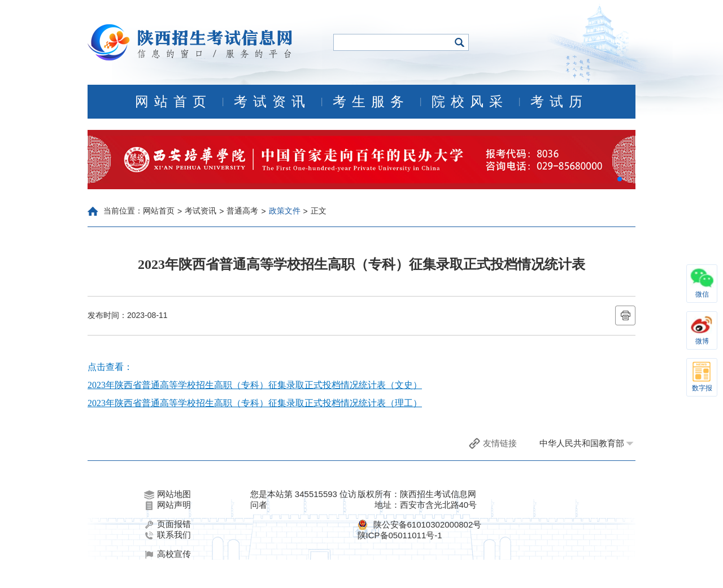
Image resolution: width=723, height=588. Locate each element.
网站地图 (167, 494)
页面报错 (167, 524)
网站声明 (167, 505)
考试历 (559, 102)
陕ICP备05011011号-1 (400, 535)
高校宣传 (167, 554)
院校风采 (470, 102)
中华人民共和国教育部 (582, 443)
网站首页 (173, 102)
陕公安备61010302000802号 (428, 524)
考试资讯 (272, 102)
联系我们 (167, 535)
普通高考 (242, 211)
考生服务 (371, 102)
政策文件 (285, 211)
